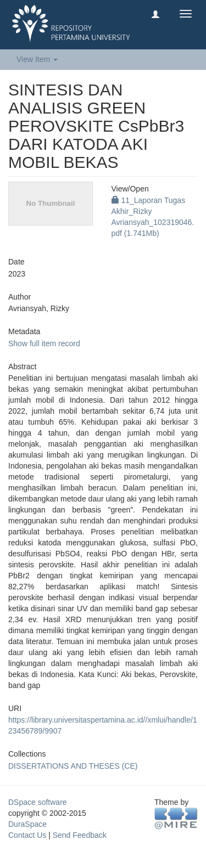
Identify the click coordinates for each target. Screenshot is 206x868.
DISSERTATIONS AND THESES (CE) (73, 766)
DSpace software (38, 802)
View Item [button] (37, 59)
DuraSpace (27, 824)
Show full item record (44, 343)
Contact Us (27, 835)
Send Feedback (80, 835)
